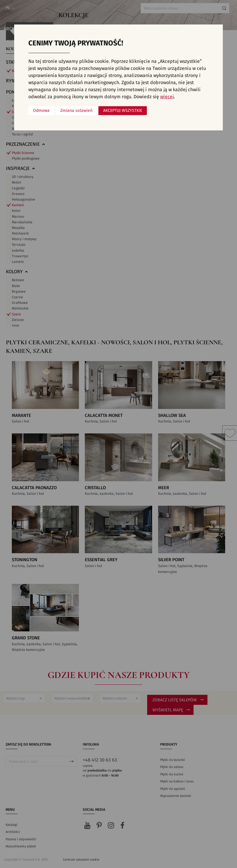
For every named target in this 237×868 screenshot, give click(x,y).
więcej (167, 97)
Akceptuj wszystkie (123, 111)
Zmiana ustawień (76, 111)
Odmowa (41, 111)
